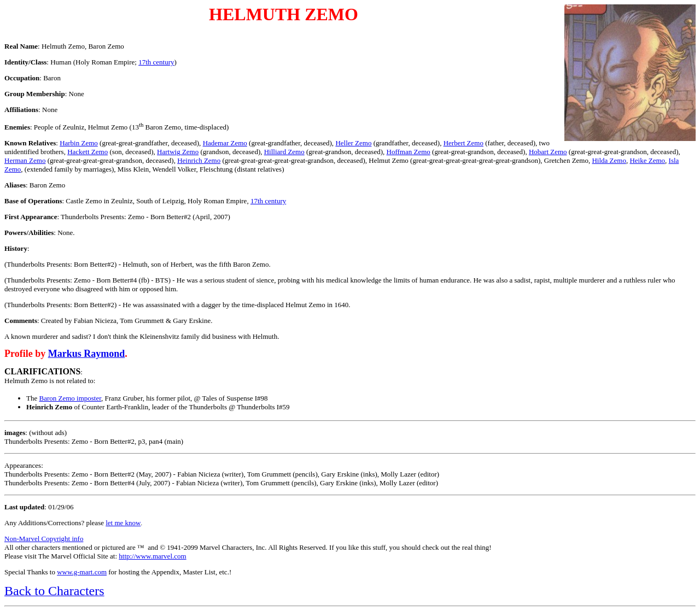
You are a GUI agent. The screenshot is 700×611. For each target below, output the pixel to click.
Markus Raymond (87, 354)
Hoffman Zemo (409, 152)
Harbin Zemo (79, 143)
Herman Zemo (25, 160)
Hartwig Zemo (178, 152)
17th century (156, 62)
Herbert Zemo (463, 143)
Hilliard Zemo (284, 152)
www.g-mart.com (82, 572)
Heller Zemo (353, 143)
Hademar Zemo (225, 143)
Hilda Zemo (609, 160)
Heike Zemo (647, 160)
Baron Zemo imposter (70, 398)
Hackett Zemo (87, 152)
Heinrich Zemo (199, 160)
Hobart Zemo (548, 152)
